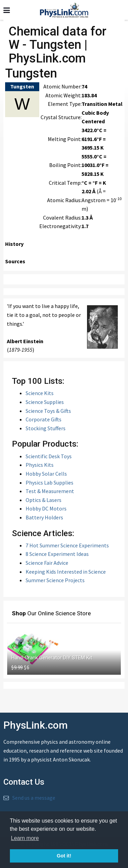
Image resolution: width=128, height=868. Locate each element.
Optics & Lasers (44, 500)
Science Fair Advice (47, 563)
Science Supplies (45, 402)
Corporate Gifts (44, 419)
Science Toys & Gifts (48, 411)
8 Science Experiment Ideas (57, 554)
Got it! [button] (64, 856)
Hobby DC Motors (46, 508)
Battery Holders (44, 517)
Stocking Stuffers (46, 428)
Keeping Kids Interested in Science (66, 572)
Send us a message (34, 798)
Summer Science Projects (55, 580)
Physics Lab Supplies (49, 482)
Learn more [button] (25, 838)
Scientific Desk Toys (49, 456)
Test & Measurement (50, 491)
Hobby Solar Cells (46, 474)
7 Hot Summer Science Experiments (67, 545)
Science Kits (40, 393)
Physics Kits (40, 465)
